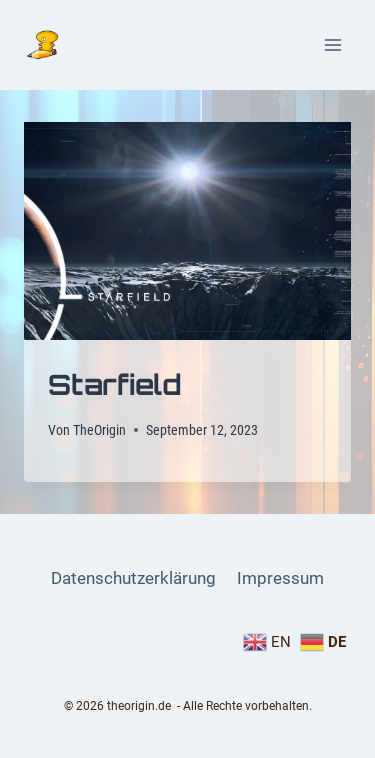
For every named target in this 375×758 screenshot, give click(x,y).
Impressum (280, 578)
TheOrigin (99, 430)
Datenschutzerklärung (133, 578)
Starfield (115, 384)
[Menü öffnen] (332, 44)
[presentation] (187, 231)
